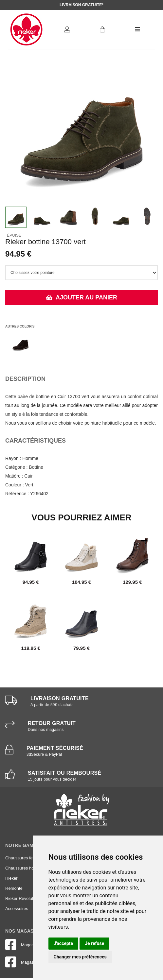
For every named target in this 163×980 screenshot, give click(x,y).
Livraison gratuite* (81, 5)
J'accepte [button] (63, 943)
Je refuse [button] (94, 943)
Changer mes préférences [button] (80, 957)
